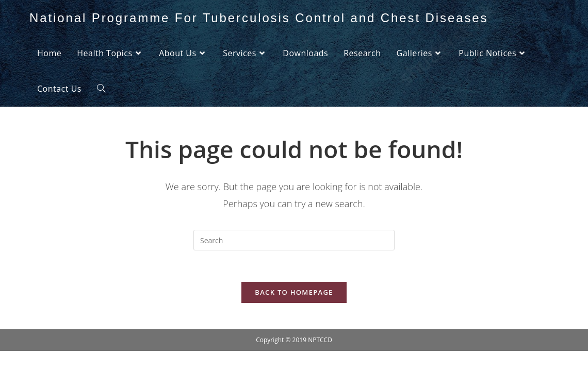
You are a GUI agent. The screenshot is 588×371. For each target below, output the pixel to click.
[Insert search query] (294, 240)
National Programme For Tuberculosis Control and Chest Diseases (259, 18)
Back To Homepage (294, 292)
